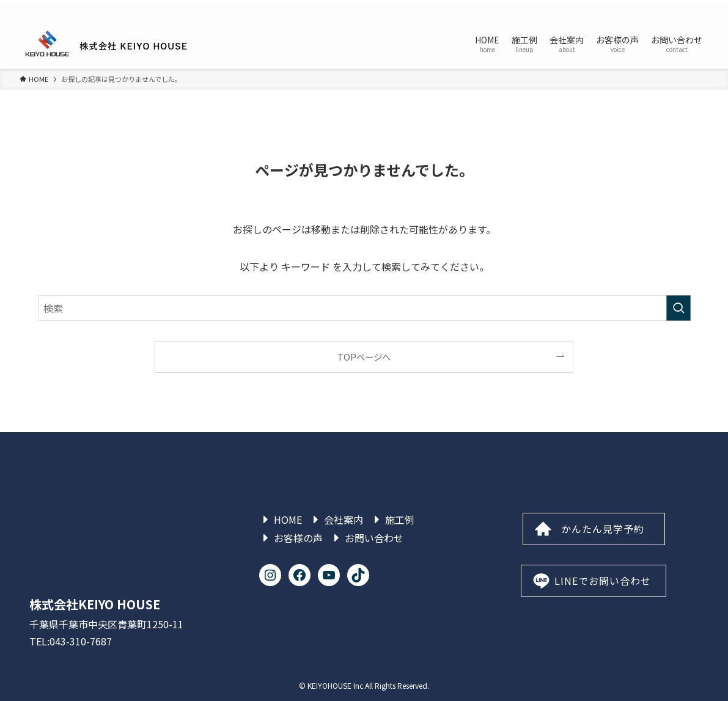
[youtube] (669, 9)
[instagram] (621, 9)
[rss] (685, 9)
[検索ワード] (364, 308)
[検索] (700, 9)
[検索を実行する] (678, 308)
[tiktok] (637, 9)
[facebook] (605, 9)
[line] (653, 9)
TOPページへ (364, 357)
